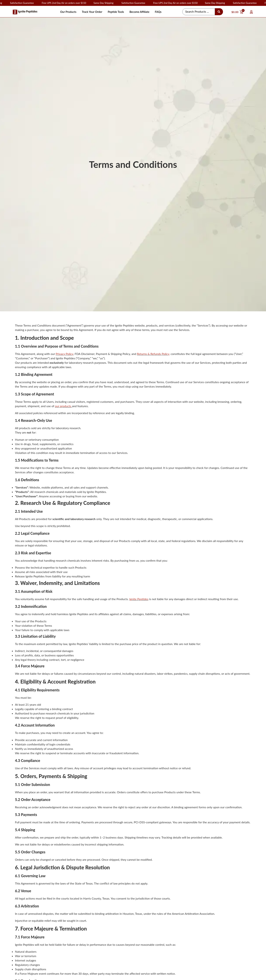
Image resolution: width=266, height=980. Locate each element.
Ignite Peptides (139, 599)
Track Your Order (92, 12)
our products (63, 406)
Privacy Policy (64, 354)
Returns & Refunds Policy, (153, 354)
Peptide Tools (116, 12)
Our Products (68, 12)
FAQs (158, 12)
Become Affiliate (139, 12)
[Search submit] (219, 12)
